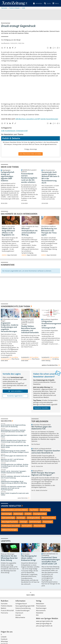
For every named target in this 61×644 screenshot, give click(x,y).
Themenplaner (41, 606)
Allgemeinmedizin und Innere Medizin (15, 510)
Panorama (4, 613)
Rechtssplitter (27, 526)
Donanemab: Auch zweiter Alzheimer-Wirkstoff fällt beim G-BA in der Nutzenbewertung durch (51, 177)
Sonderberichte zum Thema (15, 306)
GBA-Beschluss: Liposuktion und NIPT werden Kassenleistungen (37, 119)
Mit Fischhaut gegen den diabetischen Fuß (14, 456)
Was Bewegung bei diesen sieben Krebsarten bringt (29, 558)
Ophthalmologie (35, 522)
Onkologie (24, 522)
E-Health (28, 514)
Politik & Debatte (7, 606)
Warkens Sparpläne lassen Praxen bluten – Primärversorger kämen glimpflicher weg (14, 441)
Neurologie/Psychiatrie (10, 522)
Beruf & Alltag (45, 510)
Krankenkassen (10, 131)
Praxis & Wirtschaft (7, 611)
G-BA (3, 131)
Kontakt (18, 615)
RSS (37, 615)
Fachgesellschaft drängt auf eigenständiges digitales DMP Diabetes (8, 176)
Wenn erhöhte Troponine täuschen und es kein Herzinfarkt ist (46, 452)
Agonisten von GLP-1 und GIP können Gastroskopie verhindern (12, 460)
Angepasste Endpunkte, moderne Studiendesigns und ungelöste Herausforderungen (10, 327)
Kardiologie (21, 518)
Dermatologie (7, 514)
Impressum (19, 613)
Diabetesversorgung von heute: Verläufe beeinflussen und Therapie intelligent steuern (15, 451)
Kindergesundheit (33, 518)
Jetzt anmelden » (15, 391)
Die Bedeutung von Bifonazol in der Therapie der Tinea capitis (49, 232)
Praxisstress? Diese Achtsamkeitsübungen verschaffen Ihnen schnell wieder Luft (51, 561)
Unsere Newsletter (11, 506)
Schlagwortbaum (21, 604)
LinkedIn (4, 637)
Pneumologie (48, 522)
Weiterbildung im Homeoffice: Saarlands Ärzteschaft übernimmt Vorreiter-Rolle (13, 431)
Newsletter (40, 613)
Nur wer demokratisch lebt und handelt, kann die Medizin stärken (15, 446)
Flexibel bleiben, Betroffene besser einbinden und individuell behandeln (30, 329)
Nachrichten (6, 421)
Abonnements (41, 611)
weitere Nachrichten (24, 498)
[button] (55, 3)
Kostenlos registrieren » (15, 396)
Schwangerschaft (22, 131)
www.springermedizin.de (44, 621)
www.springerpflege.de (44, 624)
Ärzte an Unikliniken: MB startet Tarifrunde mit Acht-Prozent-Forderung (15, 477)
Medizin (4, 608)
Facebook (4, 639)
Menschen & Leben (49, 518)
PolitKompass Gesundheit (11, 526)
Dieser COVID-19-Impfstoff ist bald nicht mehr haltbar (15, 494)
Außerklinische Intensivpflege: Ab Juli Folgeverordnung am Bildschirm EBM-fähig (14, 482)
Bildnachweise (20, 618)
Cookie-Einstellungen (23, 611)
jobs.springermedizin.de (44, 626)
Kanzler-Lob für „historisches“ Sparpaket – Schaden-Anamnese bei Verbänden (14, 472)
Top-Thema (34, 510)
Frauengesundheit (40, 514)
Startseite (4, 604)
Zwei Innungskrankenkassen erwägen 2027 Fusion (14, 436)
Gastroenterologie (8, 518)
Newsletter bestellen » (42, 408)
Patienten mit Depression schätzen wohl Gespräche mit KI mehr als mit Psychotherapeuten (13, 488)
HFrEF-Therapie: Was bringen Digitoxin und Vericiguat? (43, 474)
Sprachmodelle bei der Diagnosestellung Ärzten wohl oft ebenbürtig (13, 426)
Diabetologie (18, 514)
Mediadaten (40, 604)
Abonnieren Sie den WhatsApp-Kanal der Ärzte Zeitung (9, 558)
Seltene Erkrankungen (9, 530)
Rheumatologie (39, 526)
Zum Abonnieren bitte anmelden (31, 154)
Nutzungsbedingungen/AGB (25, 606)
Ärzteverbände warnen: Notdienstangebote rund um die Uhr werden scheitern (29, 178)
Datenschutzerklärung (23, 608)
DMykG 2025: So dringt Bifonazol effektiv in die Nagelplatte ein (8, 232)
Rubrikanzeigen (41, 608)
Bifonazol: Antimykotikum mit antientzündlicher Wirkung (30, 232)
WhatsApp (4, 642)
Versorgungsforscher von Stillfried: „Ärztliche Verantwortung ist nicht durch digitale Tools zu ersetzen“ (15, 466)
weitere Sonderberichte (51, 365)
